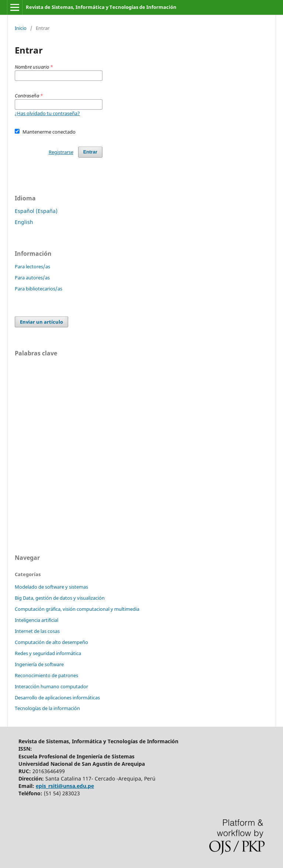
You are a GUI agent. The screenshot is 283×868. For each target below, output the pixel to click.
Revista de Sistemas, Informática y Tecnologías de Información (101, 7)
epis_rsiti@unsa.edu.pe (65, 786)
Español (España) (36, 211)
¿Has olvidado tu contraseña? (47, 113)
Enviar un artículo (41, 322)
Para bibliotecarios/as (39, 289)
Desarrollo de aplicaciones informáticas (57, 697)
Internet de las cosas (37, 631)
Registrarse (61, 152)
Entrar (90, 152)
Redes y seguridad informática (48, 653)
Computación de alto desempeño (51, 642)
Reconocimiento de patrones (46, 675)
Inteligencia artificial (36, 620)
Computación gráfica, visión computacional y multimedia (77, 609)
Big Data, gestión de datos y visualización (60, 598)
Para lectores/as (32, 266)
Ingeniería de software (39, 664)
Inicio (21, 28)
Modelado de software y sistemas (51, 587)
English (24, 222)
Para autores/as (32, 278)
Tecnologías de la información (47, 708)
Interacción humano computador (51, 686)
